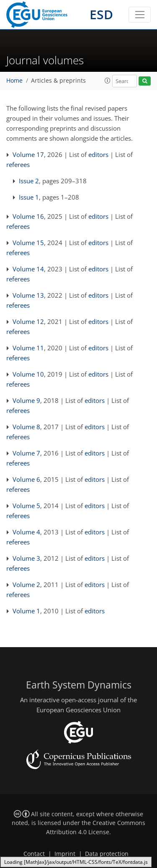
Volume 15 (28, 243)
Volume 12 (28, 321)
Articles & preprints (58, 81)
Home (14, 81)
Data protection (107, 854)
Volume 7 (26, 453)
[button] (108, 81)
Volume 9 (26, 400)
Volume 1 (26, 611)
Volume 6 (26, 479)
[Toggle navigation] (140, 15)
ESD (101, 14)
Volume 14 (28, 269)
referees (18, 164)
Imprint (65, 854)
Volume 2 (26, 585)
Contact (34, 854)
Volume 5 (26, 506)
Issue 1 (29, 197)
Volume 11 (28, 348)
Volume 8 (26, 427)
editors (98, 154)
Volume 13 (28, 295)
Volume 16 (28, 216)
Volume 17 (28, 154)
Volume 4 (26, 532)
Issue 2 (29, 181)
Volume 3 (26, 558)
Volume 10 (28, 374)
